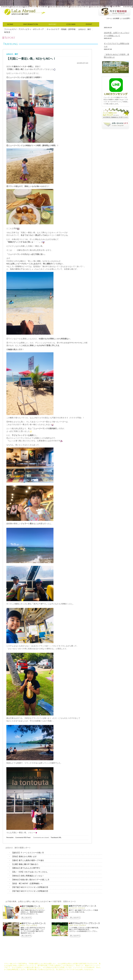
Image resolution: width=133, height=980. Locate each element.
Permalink (10, 837)
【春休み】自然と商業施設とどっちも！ (28, 876)
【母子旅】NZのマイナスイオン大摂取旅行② (30, 891)
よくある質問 (125, 18)
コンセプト (41, 960)
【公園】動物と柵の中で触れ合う (25, 864)
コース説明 (50, 960)
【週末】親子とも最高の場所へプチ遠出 (28, 860)
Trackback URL (56, 837)
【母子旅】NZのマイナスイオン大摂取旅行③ (30, 887)
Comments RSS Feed (23, 837)
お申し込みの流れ (79, 960)
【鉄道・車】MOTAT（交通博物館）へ (27, 883)
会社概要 (116, 18)
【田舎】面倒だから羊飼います (24, 856)
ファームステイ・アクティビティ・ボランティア (24, 29)
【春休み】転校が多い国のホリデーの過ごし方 (30, 880)
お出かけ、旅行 (85, 29)
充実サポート (60, 960)
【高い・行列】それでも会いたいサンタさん (30, 872)
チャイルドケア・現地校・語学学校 (61, 29)
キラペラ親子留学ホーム (13, 960)
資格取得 (69, 960)
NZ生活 (7, 32)
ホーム (110, 18)
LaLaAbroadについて (29, 960)
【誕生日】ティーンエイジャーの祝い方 (28, 853)
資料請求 (89, 960)
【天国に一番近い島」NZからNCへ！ (31, 59)
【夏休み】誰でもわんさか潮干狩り (26, 868)
